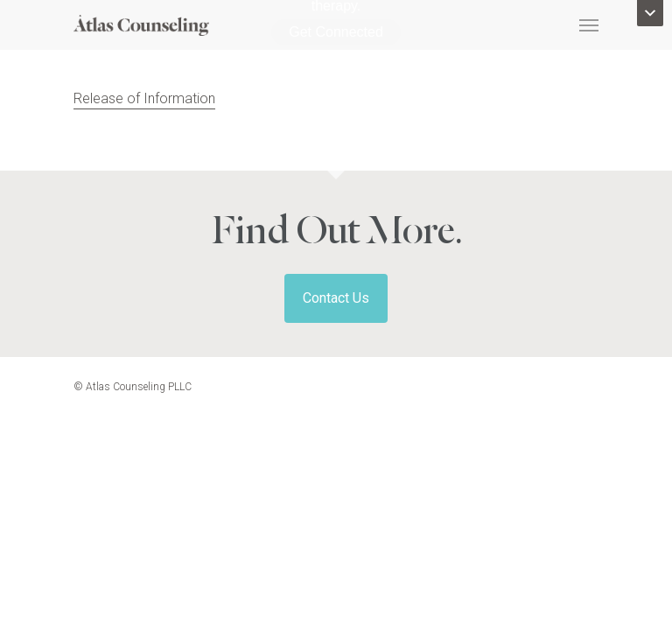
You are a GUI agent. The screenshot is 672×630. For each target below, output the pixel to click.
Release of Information (144, 98)
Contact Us (336, 298)
